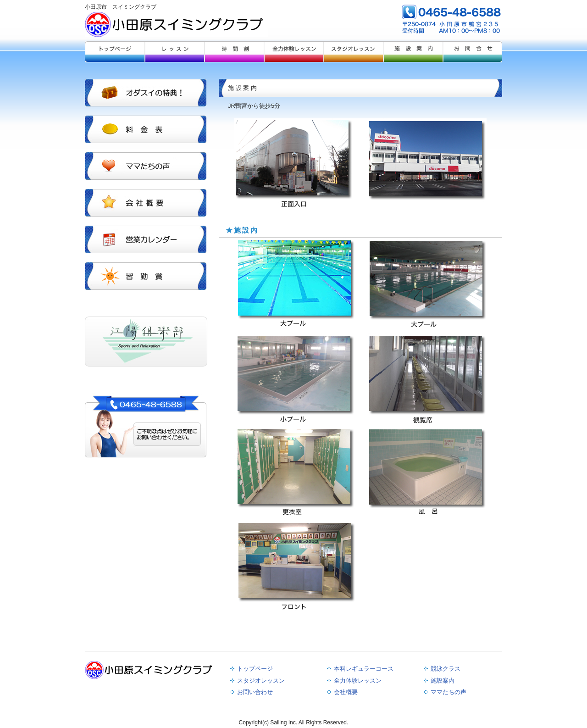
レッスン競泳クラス (234, 52)
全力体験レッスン (293, 52)
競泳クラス (446, 669)
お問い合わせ (255, 692)
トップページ (115, 52)
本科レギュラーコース (364, 669)
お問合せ (472, 52)
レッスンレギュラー (174, 52)
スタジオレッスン (353, 52)
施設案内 (413, 52)
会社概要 (346, 692)
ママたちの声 (449, 692)
